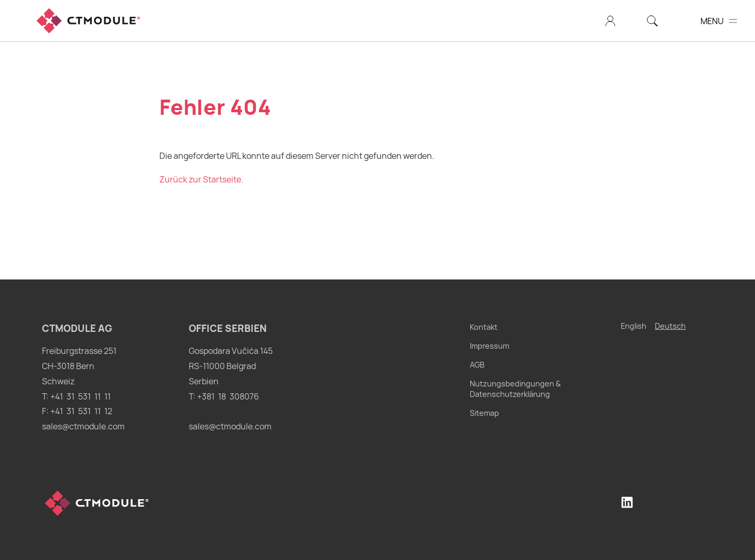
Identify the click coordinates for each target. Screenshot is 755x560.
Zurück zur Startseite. (201, 179)
